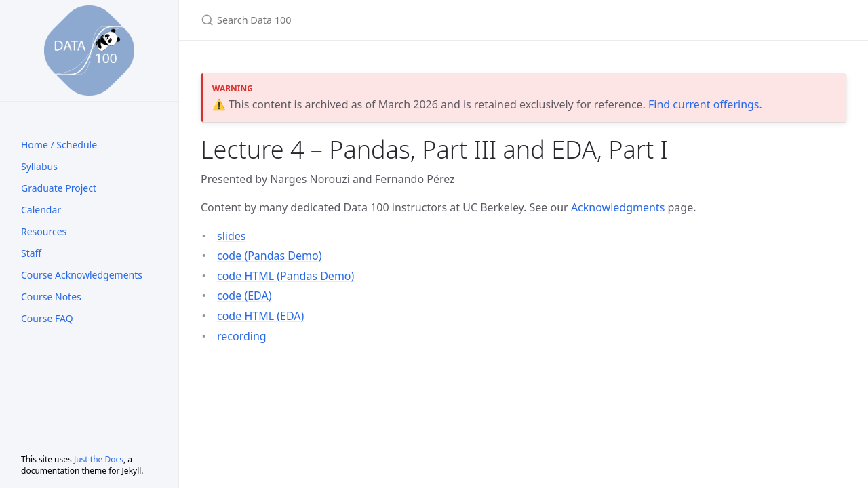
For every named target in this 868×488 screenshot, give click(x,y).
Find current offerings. (705, 104)
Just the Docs (99, 459)
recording (242, 336)
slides (231, 236)
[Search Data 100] (361, 20)
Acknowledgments (618, 207)
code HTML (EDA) (260, 316)
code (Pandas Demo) (270, 256)
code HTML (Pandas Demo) (285, 276)
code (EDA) (244, 296)
